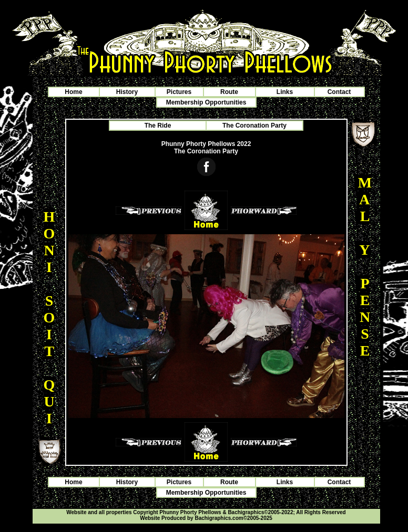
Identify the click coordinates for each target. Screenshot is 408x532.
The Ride (158, 126)
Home (73, 92)
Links (285, 92)
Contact (339, 92)
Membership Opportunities (206, 102)
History (127, 92)
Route (229, 92)
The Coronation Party (254, 126)
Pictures (179, 92)
